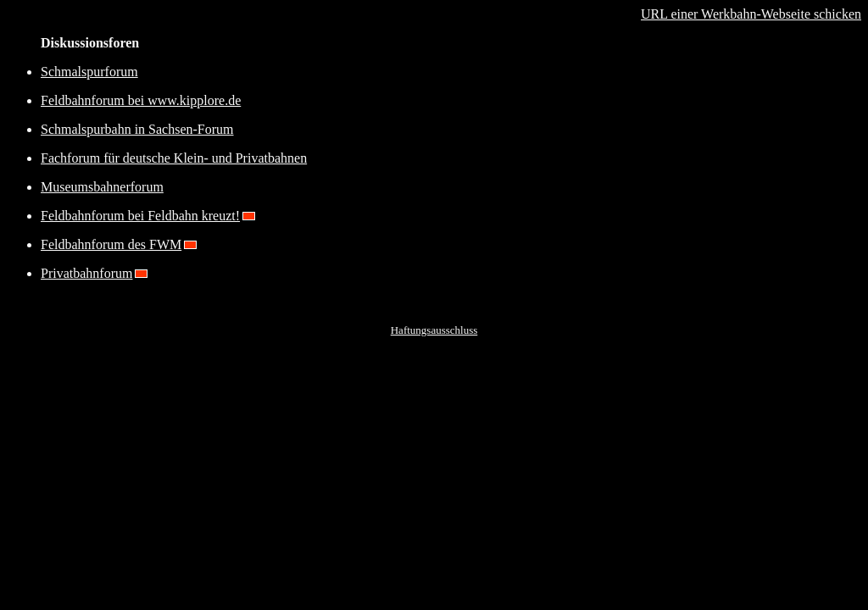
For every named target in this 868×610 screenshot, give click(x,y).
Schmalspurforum (89, 72)
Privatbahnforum (86, 273)
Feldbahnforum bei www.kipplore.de (141, 100)
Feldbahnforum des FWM (111, 244)
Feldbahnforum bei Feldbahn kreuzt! (140, 216)
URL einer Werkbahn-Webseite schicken (751, 14)
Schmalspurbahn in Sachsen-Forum (137, 129)
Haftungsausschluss (434, 330)
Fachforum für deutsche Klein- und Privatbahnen (174, 158)
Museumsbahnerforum (102, 187)
